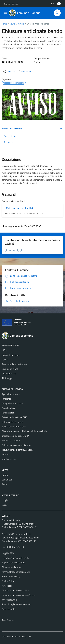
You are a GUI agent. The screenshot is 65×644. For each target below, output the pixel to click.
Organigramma (9, 373)
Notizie (5, 475)
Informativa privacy (11, 576)
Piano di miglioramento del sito (16, 604)
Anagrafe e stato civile (12, 403)
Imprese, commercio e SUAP (15, 436)
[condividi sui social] (9, 72)
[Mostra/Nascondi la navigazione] (6, 13)
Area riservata (8, 609)
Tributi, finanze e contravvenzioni (17, 450)
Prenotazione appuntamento (16, 558)
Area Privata (8, 620)
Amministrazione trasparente (16, 572)
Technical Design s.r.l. (21, 636)
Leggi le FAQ (8, 553)
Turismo (5, 454)
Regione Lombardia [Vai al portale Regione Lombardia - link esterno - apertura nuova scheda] (11, 4)
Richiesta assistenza (11, 567)
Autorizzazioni (8, 413)
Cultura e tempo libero (12, 422)
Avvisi (5, 484)
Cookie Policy (8, 581)
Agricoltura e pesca (11, 394)
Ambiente (6, 399)
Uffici (4, 350)
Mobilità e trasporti (11, 440)
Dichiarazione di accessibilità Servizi (19, 595)
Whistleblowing (9, 600)
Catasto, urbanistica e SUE (14, 417)
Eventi (5, 505)
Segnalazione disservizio (13, 563)
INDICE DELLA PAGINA (32, 128)
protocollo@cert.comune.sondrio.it (23, 538)
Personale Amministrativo (14, 364)
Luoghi (5, 500)
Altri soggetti (8, 378)
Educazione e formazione (14, 427)
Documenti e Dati (10, 369)
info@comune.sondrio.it (19, 534)
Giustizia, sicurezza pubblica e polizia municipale (24, 431)
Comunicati (7, 480)
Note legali (7, 586)
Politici (5, 360)
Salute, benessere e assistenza (16, 445)
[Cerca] (57, 13)
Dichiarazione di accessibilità (15, 590)
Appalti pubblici (9, 408)
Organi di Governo (10, 355)
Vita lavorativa (9, 459)
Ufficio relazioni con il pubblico (20, 208)
